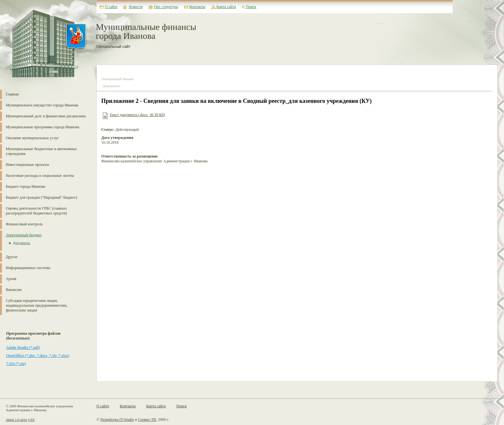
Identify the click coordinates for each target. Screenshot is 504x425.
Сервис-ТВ (147, 420)
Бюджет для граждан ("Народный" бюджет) (41, 197)
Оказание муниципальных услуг (32, 138)
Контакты (197, 7)
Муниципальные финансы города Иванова (146, 32)
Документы (21, 243)
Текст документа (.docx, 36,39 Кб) (137, 115)
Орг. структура (166, 7)
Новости (136, 7)
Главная (12, 94)
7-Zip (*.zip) (16, 364)
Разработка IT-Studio (117, 420)
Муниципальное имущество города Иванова (42, 105)
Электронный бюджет (24, 235)
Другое (12, 257)
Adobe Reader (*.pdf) (23, 348)
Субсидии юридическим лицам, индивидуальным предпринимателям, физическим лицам (37, 305)
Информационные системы (28, 268)
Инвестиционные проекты (27, 165)
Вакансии (14, 290)
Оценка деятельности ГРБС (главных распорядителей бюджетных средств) (36, 211)
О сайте (111, 7)
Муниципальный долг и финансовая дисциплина (46, 116)
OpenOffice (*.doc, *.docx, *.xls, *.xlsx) (38, 356)
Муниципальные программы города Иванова (43, 127)
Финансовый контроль (24, 224)
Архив (11, 279)
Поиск (251, 7)
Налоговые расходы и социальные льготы (40, 176)
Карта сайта (226, 7)
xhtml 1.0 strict (17, 420)
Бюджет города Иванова (26, 186)
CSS (32, 420)
